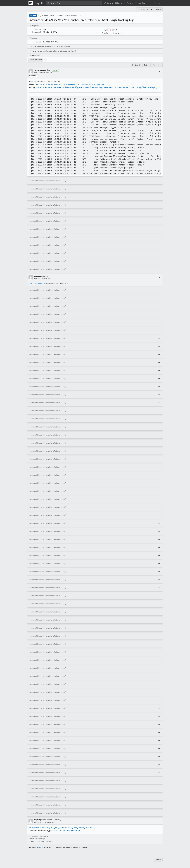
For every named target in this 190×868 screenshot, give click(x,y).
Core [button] (45, 29)
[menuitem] (109, 3)
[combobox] (74, 3)
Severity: (116, 33)
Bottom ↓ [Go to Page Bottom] (136, 65)
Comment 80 (39, 822)
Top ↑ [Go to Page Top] (158, 860)
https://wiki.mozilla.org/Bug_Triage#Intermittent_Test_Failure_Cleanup (60, 828)
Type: (106, 30)
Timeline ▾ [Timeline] (157, 65)
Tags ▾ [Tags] (146, 65)
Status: (39, 42)
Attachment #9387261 (37, 283)
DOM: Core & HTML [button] (50, 32)
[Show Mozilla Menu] (31, 3)
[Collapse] (159, 71)
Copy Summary (144, 9)
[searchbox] (74, 3)
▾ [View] (152, 9)
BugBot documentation (70, 831)
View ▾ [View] (158, 9)
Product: (38, 29)
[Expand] (159, 181)
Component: (36, 32)
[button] (156, 3)
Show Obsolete (36, 60)
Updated (37, 279)
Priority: (105, 33)
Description (38, 73)
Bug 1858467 (43, 15)
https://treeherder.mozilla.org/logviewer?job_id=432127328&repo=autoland (73, 84)
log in (40, 847)
